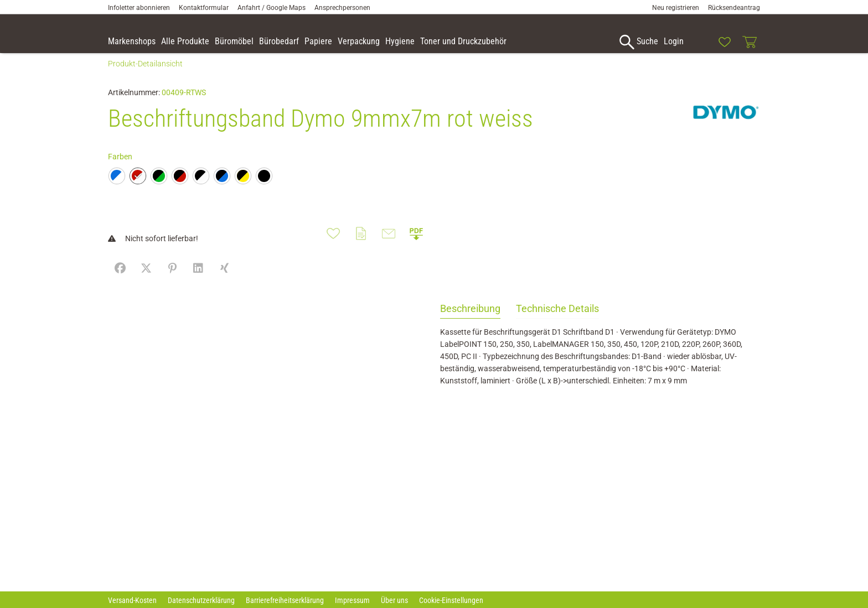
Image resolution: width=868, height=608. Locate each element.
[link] (699, 42)
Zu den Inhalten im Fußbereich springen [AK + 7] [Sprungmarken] (0, 0)
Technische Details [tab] (557, 321)
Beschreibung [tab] (470, 321)
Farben (120, 169)
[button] (855, 44)
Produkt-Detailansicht (145, 76)
